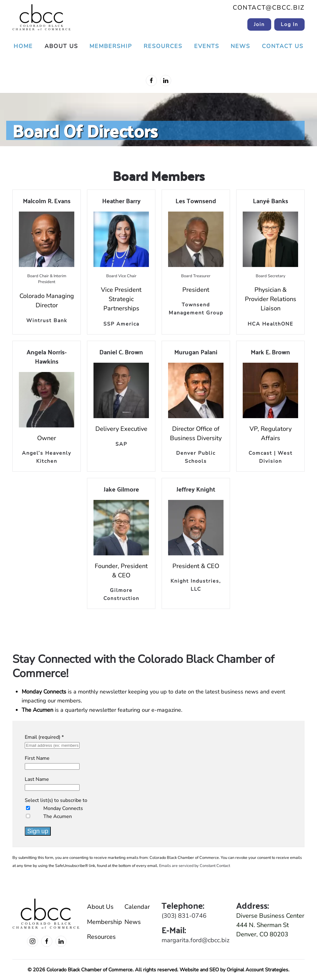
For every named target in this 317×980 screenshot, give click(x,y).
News (240, 46)
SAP (121, 444)
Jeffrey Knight (196, 489)
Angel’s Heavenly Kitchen (47, 457)
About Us (100, 907)
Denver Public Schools (196, 457)
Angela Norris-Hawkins (47, 356)
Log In (289, 24)
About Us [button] (61, 46)
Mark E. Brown (270, 352)
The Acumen (58, 816)
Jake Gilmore (121, 489)
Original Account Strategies (257, 970)
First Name (37, 758)
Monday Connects (63, 808)
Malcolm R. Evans (47, 201)
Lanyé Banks (271, 201)
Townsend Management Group (196, 309)
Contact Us (283, 46)
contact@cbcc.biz (269, 8)
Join (259, 24)
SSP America (121, 324)
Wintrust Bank (47, 321)
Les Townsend (196, 201)
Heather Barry (121, 201)
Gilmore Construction (121, 594)
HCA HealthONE (270, 324)
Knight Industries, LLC (196, 585)
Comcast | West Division (271, 457)
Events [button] (207, 46)
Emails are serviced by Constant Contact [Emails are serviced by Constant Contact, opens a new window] (195, 866)
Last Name (37, 779)
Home (23, 46)
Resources (101, 937)
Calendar (137, 907)
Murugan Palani (196, 352)
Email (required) (44, 737)
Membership (103, 922)
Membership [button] (111, 46)
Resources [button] (163, 46)
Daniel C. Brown (121, 352)
